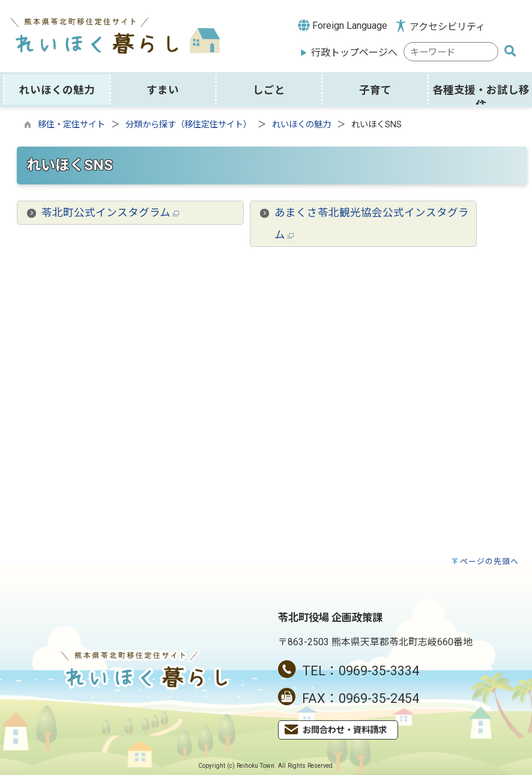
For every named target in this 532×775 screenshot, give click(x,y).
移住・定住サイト (71, 125)
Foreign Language (343, 25)
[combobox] (451, 52)
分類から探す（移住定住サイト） (189, 125)
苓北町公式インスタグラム (110, 213)
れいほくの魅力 (301, 125)
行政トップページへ (354, 53)
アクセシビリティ (447, 27)
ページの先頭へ (489, 561)
